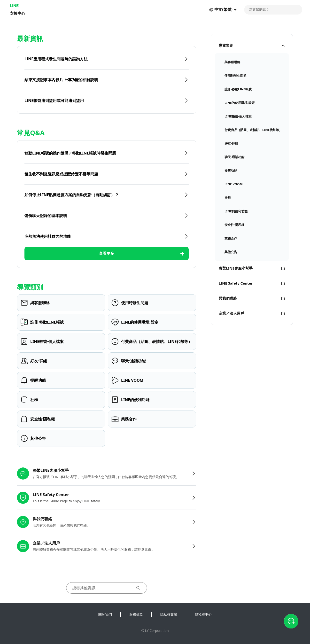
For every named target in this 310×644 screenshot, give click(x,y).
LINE (14, 6)
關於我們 (105, 614)
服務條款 (136, 614)
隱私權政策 (169, 614)
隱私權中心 (203, 614)
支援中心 (17, 13)
